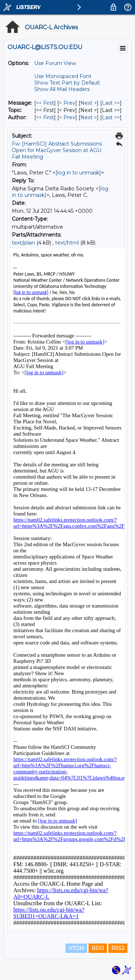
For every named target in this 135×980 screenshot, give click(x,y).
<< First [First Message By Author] (45, 117)
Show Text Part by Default (67, 83)
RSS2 (118, 948)
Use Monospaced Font (63, 76)
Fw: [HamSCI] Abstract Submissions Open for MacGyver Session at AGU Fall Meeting (57, 150)
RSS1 (98, 948)
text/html (67, 243)
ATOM (76, 948)
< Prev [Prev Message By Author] (67, 117)
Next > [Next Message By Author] (89, 117)
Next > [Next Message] (89, 103)
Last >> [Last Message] (111, 103)
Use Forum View (55, 63)
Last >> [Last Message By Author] (111, 117)
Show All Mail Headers (62, 89)
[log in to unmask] (78, 173)
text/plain (23, 243)
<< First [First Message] (45, 103)
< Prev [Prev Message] (67, 103)
